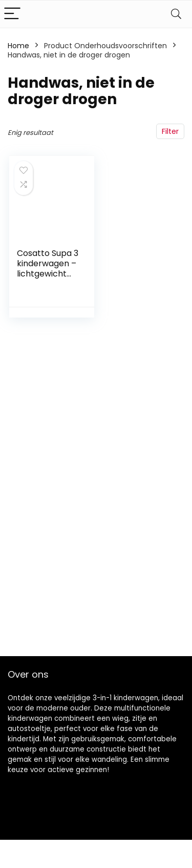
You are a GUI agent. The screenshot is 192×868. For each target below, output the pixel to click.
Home (18, 46)
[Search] (176, 14)
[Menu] (12, 14)
